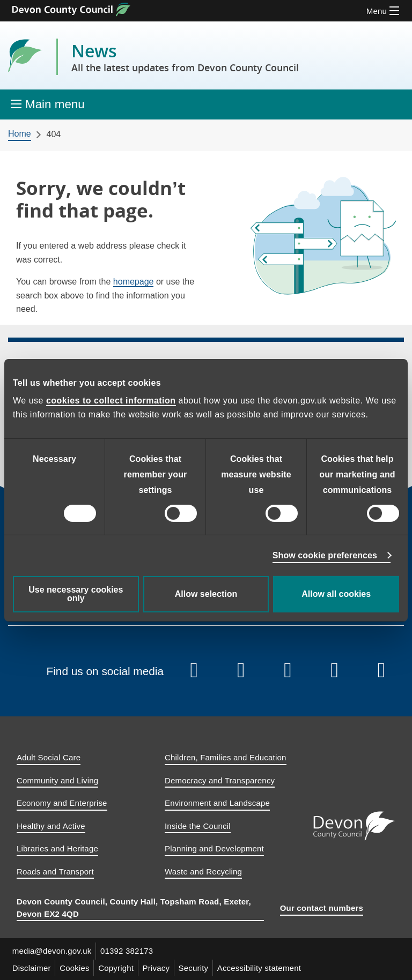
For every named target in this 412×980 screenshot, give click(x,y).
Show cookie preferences (325, 555)
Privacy (157, 967)
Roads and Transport (55, 871)
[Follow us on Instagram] (288, 671)
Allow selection (206, 594)
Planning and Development (214, 848)
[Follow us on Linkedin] (335, 671)
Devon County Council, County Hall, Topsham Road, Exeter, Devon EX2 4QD (134, 908)
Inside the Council (198, 826)
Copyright (117, 967)
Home (20, 134)
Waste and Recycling (203, 871)
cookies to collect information (111, 401)
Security (195, 967)
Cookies (75, 967)
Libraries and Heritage (57, 848)
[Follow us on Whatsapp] (382, 671)
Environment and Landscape (217, 803)
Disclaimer (32, 967)
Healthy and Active (51, 826)
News (185, 57)
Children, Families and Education (226, 757)
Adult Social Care (49, 757)
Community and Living (57, 780)
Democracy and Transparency (220, 780)
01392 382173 (127, 951)
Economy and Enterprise (62, 803)
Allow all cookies (336, 594)
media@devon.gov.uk (52, 951)
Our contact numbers (322, 908)
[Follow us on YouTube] (241, 671)
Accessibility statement (261, 967)
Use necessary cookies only (76, 594)
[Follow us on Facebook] (194, 671)
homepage (134, 282)
